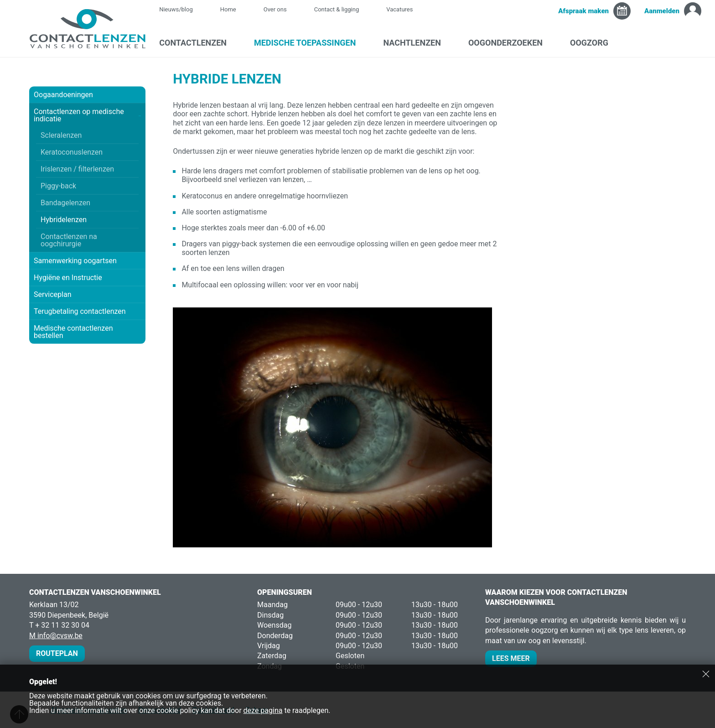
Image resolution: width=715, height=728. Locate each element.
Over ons (275, 9)
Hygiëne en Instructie (87, 278)
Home (228, 9)
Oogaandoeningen (87, 95)
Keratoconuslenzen (72, 152)
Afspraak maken (583, 11)
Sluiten (706, 674)
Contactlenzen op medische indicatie (87, 115)
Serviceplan (52, 294)
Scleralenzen (61, 135)
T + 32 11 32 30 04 (59, 625)
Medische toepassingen (309, 43)
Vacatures (399, 9)
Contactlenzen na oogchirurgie (69, 240)
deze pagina (263, 710)
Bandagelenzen (65, 203)
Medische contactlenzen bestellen (73, 332)
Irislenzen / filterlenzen (77, 169)
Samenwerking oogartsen (75, 261)
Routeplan (57, 653)
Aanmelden (662, 11)
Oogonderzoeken (510, 43)
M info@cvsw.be (56, 636)
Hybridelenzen (64, 220)
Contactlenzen (197, 43)
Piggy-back (58, 186)
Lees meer (511, 658)
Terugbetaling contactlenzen (80, 311)
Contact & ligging (337, 9)
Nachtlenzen (417, 43)
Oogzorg (594, 43)
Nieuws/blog (181, 9)
